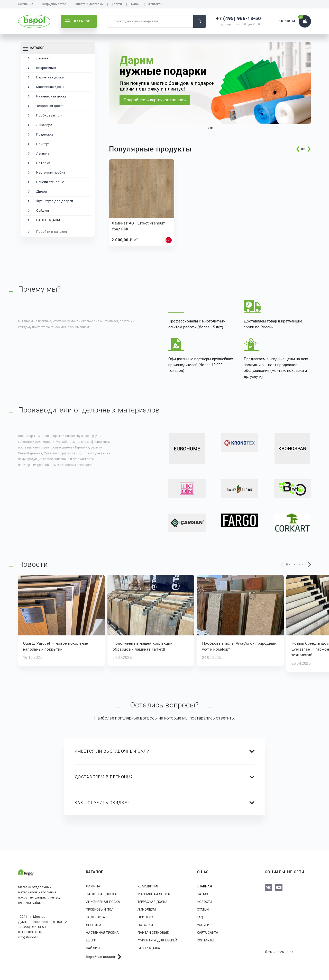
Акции (135, 4)
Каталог (204, 894)
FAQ (200, 917)
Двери (42, 191)
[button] (209, 128)
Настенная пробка (51, 172)
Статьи (203, 909)
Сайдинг (43, 210)
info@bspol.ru (29, 937)
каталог (78, 21)
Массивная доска (50, 87)
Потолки (43, 163)
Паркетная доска (50, 77)
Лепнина (43, 153)
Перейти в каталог (52, 232)
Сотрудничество (54, 4)
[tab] (164, 751)
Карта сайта (208, 932)
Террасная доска (50, 106)
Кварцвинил (46, 68)
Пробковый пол (49, 115)
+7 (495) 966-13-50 (238, 18)
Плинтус (43, 144)
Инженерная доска (51, 96)
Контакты (155, 4)
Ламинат (43, 58)
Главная (204, 886)
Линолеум (44, 125)
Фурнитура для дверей (55, 201)
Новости (204, 901)
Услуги (117, 4)
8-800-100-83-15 (30, 932)
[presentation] (298, 149)
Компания (26, 4)
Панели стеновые (50, 182)
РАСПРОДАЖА (48, 220)
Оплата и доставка (89, 4)
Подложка (45, 134)
